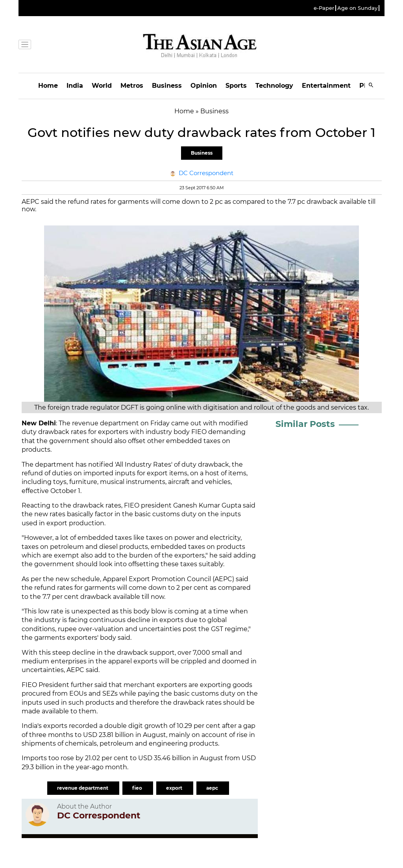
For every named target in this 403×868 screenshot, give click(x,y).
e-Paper (324, 8)
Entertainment (326, 86)
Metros (132, 86)
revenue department (83, 788)
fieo (138, 788)
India (75, 86)
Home (48, 86)
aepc (213, 788)
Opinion (204, 86)
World (102, 86)
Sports (236, 86)
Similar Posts (305, 424)
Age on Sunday (357, 8)
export (175, 788)
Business (167, 86)
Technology (274, 86)
